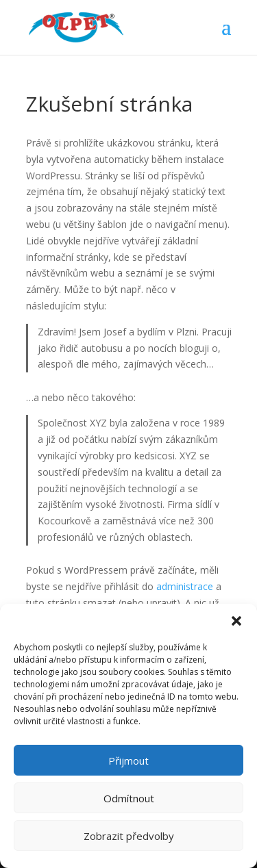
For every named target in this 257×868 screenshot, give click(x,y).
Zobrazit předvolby (129, 836)
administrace (185, 586)
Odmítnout (129, 798)
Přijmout (128, 761)
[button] (236, 621)
